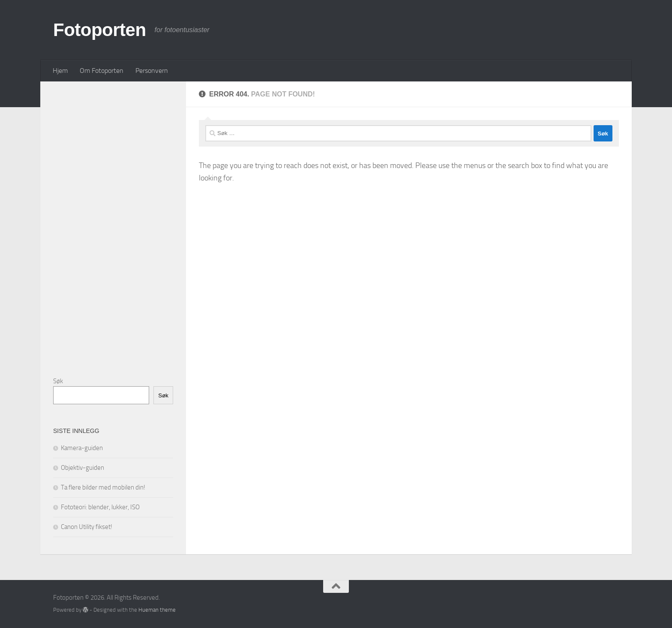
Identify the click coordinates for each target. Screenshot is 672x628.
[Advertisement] (117, 223)
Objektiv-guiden (82, 468)
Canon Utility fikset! (87, 527)
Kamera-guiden (82, 448)
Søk (58, 381)
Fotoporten (100, 30)
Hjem (60, 71)
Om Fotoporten (102, 71)
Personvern (152, 71)
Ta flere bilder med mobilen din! (103, 487)
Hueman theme (157, 610)
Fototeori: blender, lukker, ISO (100, 507)
